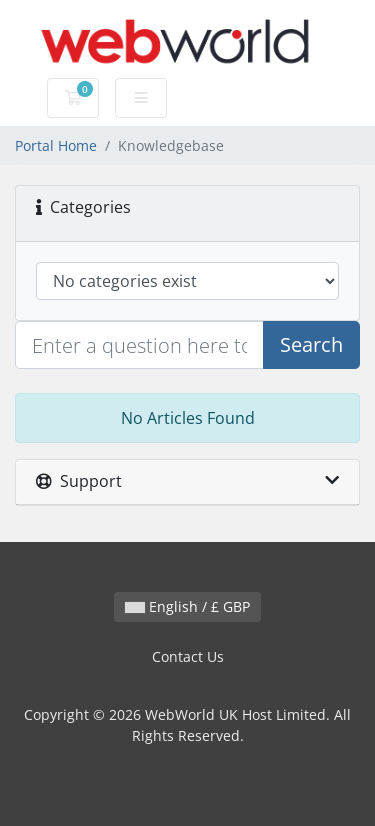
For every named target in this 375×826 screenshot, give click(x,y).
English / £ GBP (187, 606)
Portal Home (56, 145)
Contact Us (188, 656)
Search (311, 344)
